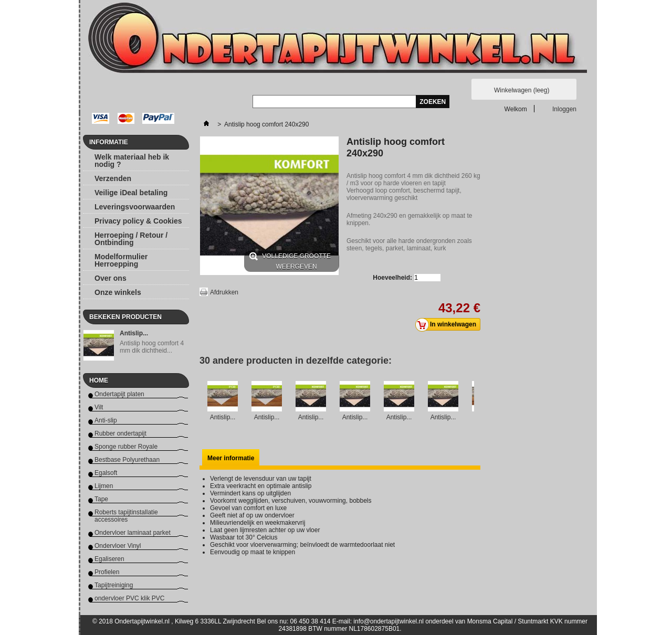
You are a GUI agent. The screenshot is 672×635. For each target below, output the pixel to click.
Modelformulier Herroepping (121, 260)
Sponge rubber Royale (126, 447)
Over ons (111, 278)
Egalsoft (106, 473)
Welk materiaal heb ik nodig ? (132, 161)
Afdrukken (224, 292)
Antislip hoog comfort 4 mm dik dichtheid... (152, 347)
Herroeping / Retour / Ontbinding (131, 239)
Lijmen (104, 486)
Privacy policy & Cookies (138, 221)
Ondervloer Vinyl (118, 546)
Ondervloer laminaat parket (133, 533)
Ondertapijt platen (119, 394)
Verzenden (113, 178)
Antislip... (134, 333)
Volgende (476, 401)
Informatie (109, 142)
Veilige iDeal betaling (131, 193)
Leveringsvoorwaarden (135, 207)
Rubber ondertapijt (120, 433)
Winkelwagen (522, 90)
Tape (101, 499)
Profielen (107, 572)
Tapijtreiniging (114, 585)
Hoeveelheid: (392, 278)
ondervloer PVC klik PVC (129, 598)
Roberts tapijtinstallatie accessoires (126, 516)
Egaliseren (109, 559)
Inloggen (564, 109)
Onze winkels (118, 292)
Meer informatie (231, 458)
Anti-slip (106, 420)
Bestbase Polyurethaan (127, 460)
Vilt (99, 407)
